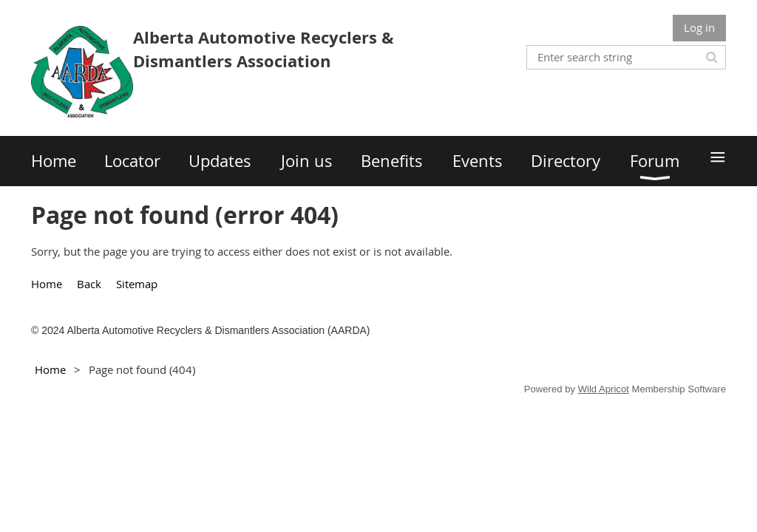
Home (47, 284)
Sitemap (137, 284)
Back (89, 284)
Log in (699, 27)
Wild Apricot (604, 389)
